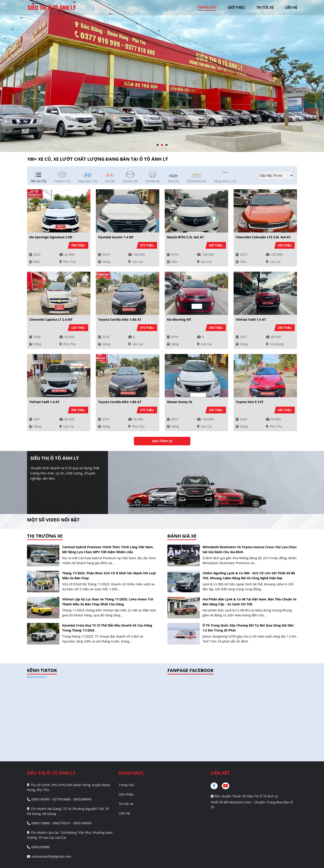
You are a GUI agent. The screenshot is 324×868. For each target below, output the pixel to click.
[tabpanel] (162, 76)
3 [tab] (166, 145)
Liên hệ (124, 813)
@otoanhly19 (37, 677)
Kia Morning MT (179, 319)
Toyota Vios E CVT (250, 402)
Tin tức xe (126, 804)
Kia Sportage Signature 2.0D (51, 237)
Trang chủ (126, 785)
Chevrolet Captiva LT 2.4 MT (51, 319)
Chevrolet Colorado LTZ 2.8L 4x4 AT (263, 237)
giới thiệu (236, 7)
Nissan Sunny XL (180, 402)
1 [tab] (157, 145)
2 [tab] (162, 145)
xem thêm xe (162, 441)
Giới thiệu (126, 794)
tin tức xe (265, 7)
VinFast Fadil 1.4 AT (251, 319)
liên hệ (291, 7)
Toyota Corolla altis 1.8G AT (120, 319)
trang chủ (207, 7)
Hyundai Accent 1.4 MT (116, 237)
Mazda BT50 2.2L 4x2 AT (185, 237)
